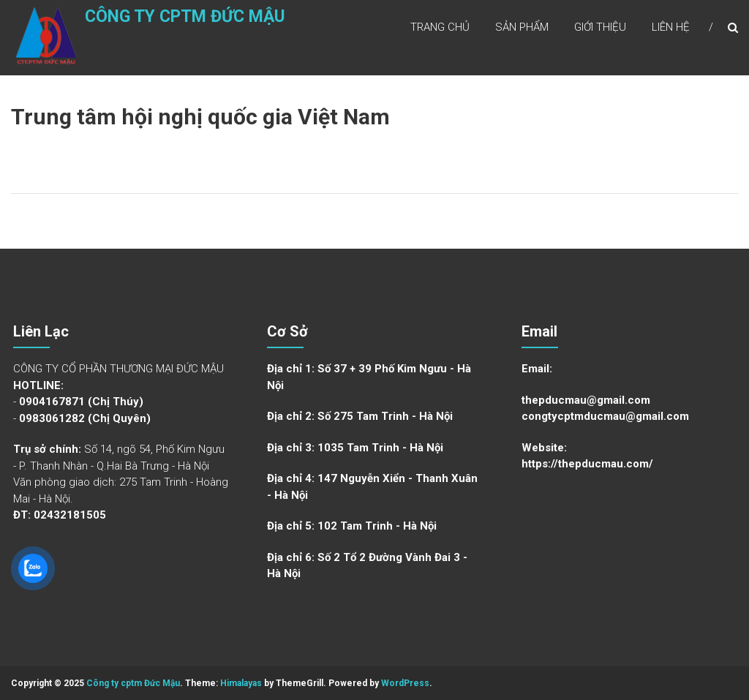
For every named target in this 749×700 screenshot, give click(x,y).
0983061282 (52, 418)
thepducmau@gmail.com (586, 400)
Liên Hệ (671, 29)
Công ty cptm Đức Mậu (160, 27)
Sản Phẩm (522, 29)
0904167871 (52, 402)
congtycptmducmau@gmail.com (605, 416)
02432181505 (70, 515)
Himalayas (241, 683)
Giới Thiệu (600, 29)
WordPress (405, 683)
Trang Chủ (440, 29)
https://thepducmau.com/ (587, 464)
